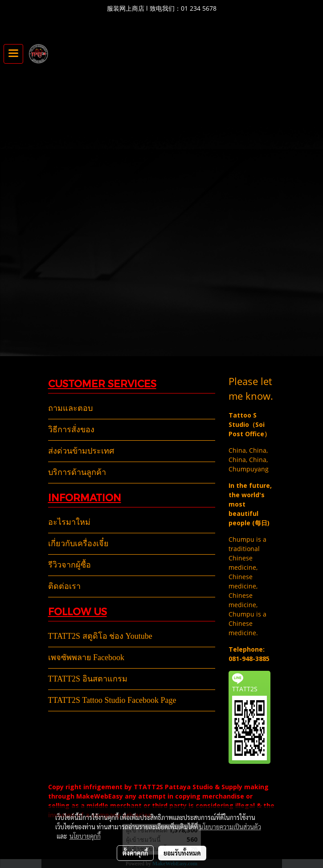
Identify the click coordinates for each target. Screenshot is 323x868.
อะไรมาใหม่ (69, 522)
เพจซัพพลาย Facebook (86, 657)
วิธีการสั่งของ (71, 430)
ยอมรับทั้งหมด (182, 853)
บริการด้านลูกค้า (77, 472)
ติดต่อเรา (64, 586)
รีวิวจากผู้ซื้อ (70, 565)
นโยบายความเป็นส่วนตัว (230, 827)
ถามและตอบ (70, 408)
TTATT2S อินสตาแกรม (88, 679)
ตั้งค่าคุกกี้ (135, 853)
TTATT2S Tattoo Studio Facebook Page (112, 700)
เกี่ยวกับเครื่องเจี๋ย (78, 544)
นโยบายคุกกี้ (85, 836)
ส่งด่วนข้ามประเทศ (81, 451)
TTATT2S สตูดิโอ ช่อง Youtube (100, 636)
